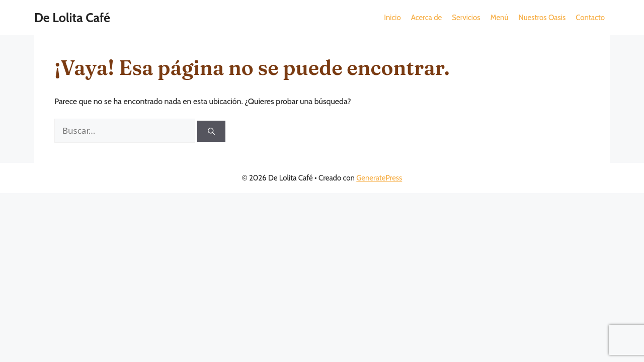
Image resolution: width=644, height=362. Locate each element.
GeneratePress (379, 178)
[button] (426, 18)
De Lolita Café (72, 18)
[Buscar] (211, 131)
